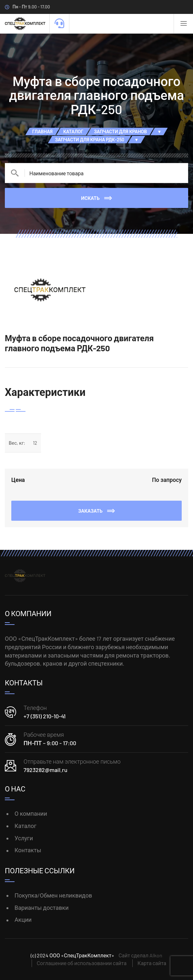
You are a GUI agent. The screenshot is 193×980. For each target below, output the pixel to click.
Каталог (25, 826)
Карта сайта (152, 963)
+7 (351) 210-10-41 (45, 716)
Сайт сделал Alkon (140, 955)
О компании (31, 813)
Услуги (24, 838)
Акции (23, 920)
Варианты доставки (42, 908)
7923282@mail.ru (46, 770)
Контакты (28, 850)
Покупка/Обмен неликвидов (53, 895)
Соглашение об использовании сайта (82, 963)
